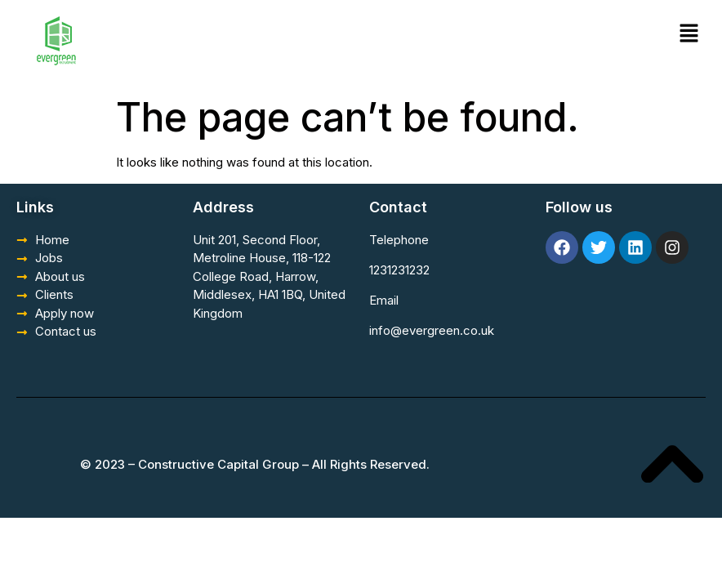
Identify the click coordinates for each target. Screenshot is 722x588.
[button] (689, 34)
